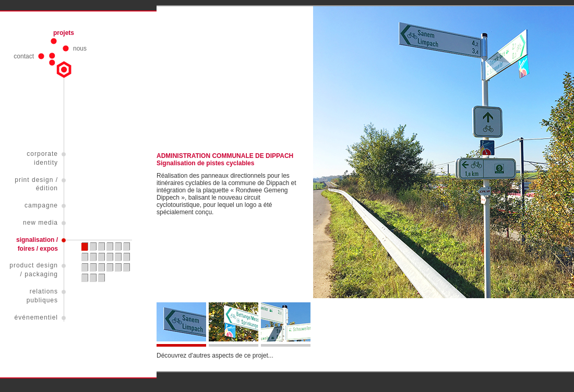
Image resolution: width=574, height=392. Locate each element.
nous (80, 48)
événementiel (36, 317)
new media (40, 223)
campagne (41, 205)
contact (24, 56)
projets (64, 33)
